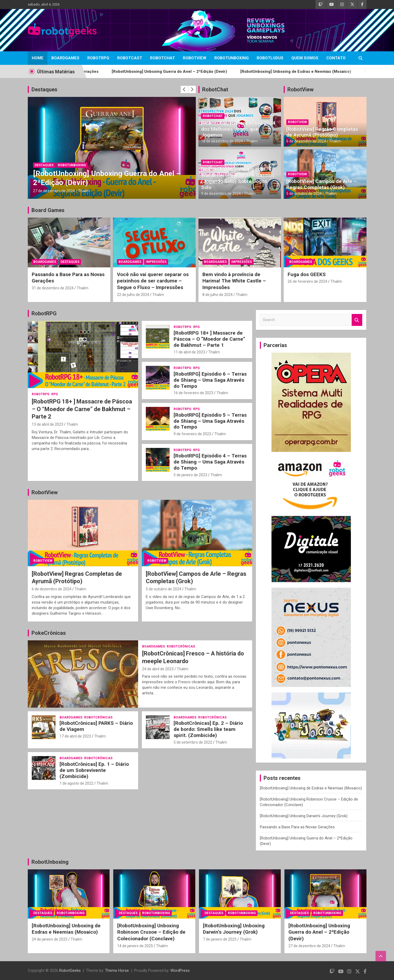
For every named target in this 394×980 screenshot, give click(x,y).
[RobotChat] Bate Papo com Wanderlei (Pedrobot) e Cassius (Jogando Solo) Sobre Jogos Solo (238, 178)
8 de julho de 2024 (218, 295)
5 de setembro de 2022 (193, 742)
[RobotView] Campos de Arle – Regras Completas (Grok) (321, 184)
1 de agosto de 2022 (76, 783)
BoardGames (65, 58)
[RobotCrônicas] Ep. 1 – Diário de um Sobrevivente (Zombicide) (94, 770)
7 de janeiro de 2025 (220, 939)
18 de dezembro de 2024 (222, 141)
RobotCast (130, 58)
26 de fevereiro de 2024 (307, 281)
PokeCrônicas (49, 633)
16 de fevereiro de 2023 (193, 393)
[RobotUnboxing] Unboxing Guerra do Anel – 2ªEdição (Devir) (196, 71)
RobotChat (162, 58)
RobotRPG (98, 58)
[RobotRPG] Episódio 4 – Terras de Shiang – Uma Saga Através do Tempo (210, 462)
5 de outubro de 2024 (304, 194)
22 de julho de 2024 (133, 295)
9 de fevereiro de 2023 (192, 434)
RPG (55, 394)
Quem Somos (305, 58)
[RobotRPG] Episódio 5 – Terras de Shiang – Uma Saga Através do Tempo (210, 421)
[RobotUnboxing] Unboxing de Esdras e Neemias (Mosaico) (322, 71)
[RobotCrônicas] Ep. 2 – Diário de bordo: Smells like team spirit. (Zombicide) (208, 729)
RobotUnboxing (232, 58)
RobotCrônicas (181, 646)
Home (38, 58)
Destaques (44, 89)
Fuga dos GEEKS (307, 274)
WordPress (180, 970)
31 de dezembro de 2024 (53, 288)
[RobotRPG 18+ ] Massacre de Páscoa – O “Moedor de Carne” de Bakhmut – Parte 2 (82, 409)
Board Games (48, 210)
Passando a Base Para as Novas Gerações (297, 827)
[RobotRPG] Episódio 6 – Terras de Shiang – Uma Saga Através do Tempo (210, 380)
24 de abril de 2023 (158, 669)
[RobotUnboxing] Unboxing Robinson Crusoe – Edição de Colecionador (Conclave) (151, 932)
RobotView (195, 58)
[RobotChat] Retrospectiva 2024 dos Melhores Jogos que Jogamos (238, 129)
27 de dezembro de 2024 (54, 191)
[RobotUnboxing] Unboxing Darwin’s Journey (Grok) (304, 816)
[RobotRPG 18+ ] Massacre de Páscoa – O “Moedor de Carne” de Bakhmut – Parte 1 (209, 339)
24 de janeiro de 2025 (50, 939)
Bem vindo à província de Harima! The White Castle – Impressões (234, 281)
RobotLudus (270, 58)
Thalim (84, 191)
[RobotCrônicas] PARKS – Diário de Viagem (96, 726)
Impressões (156, 262)
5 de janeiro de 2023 (190, 475)
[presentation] (184, 89)
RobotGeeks (70, 970)
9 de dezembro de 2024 (221, 194)
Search (357, 320)
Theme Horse (117, 970)
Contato (336, 58)
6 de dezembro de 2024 (306, 141)
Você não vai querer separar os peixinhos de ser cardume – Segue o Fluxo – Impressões (153, 281)
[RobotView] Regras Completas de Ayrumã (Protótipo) (322, 132)
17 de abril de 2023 (75, 736)
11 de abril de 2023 (189, 352)
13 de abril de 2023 (47, 424)
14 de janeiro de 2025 (135, 946)
